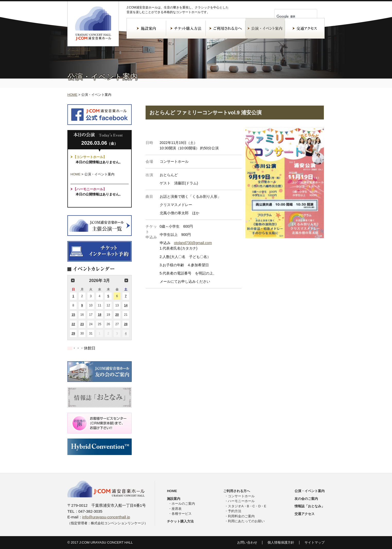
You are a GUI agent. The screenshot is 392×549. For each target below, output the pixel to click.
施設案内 (146, 28)
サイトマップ (315, 542)
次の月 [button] (126, 280)
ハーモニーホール (241, 501)
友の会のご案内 (306, 499)
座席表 (177, 509)
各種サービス (182, 514)
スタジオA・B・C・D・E (247, 506)
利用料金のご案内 (241, 516)
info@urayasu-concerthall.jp (106, 517)
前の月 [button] (73, 280)
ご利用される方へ (226, 28)
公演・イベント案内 (265, 28)
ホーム (73, 55)
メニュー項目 (79, 49)
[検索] (290, 16)
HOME (72, 95)
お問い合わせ (247, 542)
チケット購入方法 (186, 28)
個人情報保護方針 (281, 542)
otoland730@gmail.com (193, 243)
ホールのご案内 (183, 504)
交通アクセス (305, 28)
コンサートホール (241, 496)
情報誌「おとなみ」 (310, 506)
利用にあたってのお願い (246, 521)
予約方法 (235, 511)
